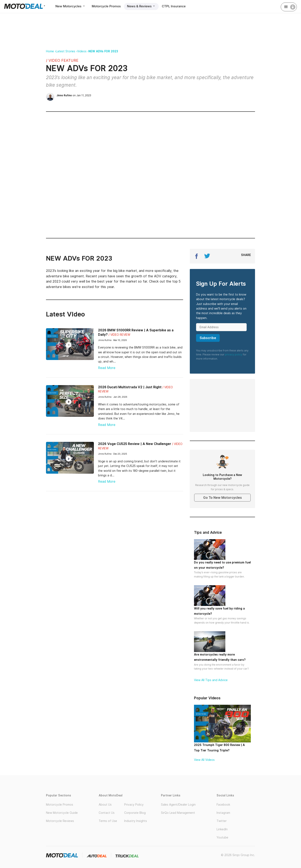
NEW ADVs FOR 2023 (103, 51)
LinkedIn (222, 829)
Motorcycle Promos (106, 6)
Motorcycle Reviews (60, 821)
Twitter (222, 821)
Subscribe (208, 338)
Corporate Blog (135, 813)
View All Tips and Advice (211, 680)
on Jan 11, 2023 (74, 95)
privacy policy (234, 354)
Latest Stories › (66, 51)
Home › (51, 51)
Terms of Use (108, 821)
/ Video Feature (62, 60)
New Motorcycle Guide (62, 813)
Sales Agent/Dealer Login (178, 805)
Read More (107, 368)
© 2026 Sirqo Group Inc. (238, 855)
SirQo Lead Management (178, 813)
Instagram (223, 813)
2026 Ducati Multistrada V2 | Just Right (130, 387)
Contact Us (107, 813)
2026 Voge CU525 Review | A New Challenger (135, 444)
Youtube (222, 837)
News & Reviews (141, 6)
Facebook (223, 805)
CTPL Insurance (174, 6)
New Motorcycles (70, 6)
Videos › (83, 51)
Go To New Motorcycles (223, 498)
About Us (105, 805)
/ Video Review (119, 335)
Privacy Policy (134, 805)
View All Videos (204, 760)
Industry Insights (136, 821)
